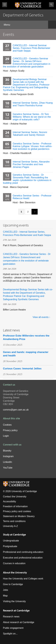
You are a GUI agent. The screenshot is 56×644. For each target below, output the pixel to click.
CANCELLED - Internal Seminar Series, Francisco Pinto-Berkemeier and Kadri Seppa (32, 48)
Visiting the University (14, 601)
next (33, 211)
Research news (11, 617)
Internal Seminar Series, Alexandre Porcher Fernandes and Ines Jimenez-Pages (31, 164)
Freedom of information (15, 506)
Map (5, 596)
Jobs (6, 590)
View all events (41, 317)
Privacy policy (10, 430)
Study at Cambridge (14, 534)
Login (6, 436)
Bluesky (7, 451)
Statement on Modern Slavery (19, 516)
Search (51, 5)
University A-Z (10, 526)
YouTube (8, 468)
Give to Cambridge (13, 584)
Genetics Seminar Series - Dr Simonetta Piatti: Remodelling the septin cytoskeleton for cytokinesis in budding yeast (27, 179)
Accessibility (9, 501)
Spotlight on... (10, 634)
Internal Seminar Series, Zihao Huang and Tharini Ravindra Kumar (33, 104)
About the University (15, 572)
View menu (5, 5)
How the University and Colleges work (23, 579)
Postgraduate (10, 546)
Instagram (8, 456)
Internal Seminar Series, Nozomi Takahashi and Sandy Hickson (30, 134)
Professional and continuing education (23, 552)
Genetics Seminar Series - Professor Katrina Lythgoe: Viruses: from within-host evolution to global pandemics (32, 146)
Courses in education (14, 563)
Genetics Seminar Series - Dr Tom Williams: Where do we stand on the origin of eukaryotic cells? (32, 117)
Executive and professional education (23, 558)
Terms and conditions (14, 521)
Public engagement (13, 628)
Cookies (7, 425)
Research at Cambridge (16, 610)
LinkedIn (8, 462)
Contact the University (15, 497)
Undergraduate (11, 541)
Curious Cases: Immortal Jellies (22, 369)
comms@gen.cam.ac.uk (16, 410)
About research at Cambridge (19, 622)
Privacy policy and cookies (17, 511)
